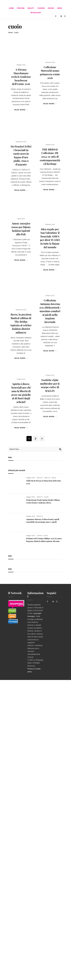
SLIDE (46, 497)
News (60, 8)
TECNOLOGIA (35, 13)
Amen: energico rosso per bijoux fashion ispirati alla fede (21, 229)
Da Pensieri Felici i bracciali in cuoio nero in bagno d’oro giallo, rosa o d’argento (21, 155)
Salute (54, 478)
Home (11, 8)
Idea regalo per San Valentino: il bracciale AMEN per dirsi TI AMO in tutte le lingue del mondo (50, 238)
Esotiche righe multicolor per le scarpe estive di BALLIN (50, 385)
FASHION (41, 8)
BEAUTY (31, 8)
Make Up (47, 478)
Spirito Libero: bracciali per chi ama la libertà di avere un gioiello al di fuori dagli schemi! (21, 393)
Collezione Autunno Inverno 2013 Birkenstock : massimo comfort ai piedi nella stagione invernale (50, 311)
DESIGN (51, 8)
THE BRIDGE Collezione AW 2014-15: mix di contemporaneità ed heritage (50, 157)
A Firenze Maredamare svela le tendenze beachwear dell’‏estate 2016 (21, 77)
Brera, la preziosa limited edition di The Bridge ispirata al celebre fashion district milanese (21, 323)
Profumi (21, 8)
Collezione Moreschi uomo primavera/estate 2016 (50, 72)
